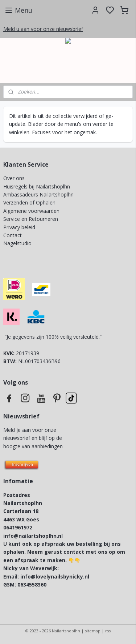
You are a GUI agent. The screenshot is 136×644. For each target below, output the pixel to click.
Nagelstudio (17, 243)
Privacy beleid (20, 227)
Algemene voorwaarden (31, 211)
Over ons (14, 178)
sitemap (93, 631)
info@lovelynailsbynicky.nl (55, 577)
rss (108, 631)
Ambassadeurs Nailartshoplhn (38, 194)
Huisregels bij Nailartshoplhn (37, 186)
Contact (13, 235)
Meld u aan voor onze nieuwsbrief (43, 29)
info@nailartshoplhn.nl (33, 536)
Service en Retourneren (31, 219)
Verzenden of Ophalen (29, 202)
